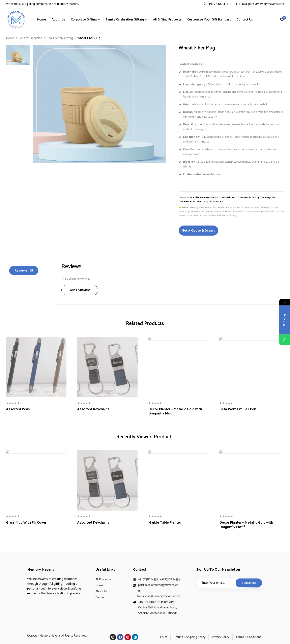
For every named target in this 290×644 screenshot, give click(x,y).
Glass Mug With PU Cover (26, 523)
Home (10, 38)
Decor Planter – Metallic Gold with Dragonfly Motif (175, 412)
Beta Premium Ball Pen (238, 409)
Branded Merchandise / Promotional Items (213, 197)
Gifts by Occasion (31, 38)
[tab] (29, 271)
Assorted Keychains (93, 409)
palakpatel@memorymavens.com (260, 4)
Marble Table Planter (165, 523)
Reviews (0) (24, 271)
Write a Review (80, 290)
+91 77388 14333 (216, 4)
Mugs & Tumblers (213, 202)
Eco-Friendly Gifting (60, 38)
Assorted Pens (18, 409)
